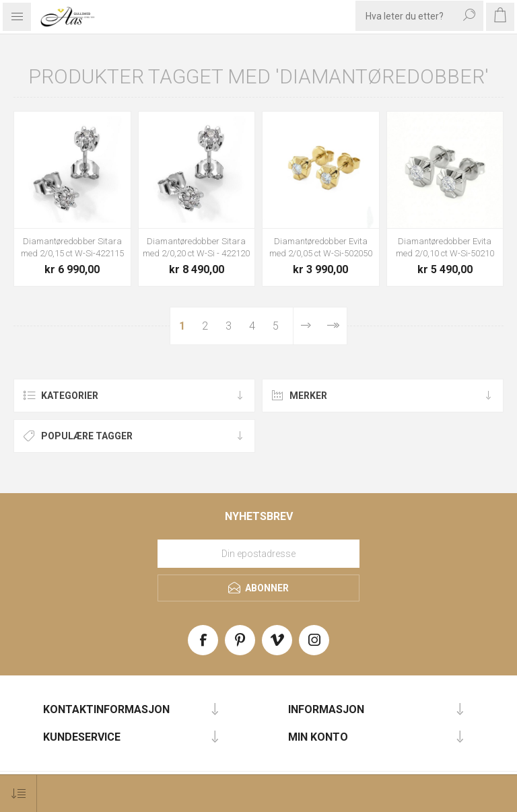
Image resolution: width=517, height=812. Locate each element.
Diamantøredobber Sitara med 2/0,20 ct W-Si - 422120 (196, 247)
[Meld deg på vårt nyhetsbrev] (258, 554)
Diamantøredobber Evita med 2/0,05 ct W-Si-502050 (321, 247)
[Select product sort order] (19, 793)
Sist (333, 326)
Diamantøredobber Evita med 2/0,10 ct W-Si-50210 (445, 247)
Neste (306, 326)
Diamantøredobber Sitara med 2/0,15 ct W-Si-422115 (72, 247)
